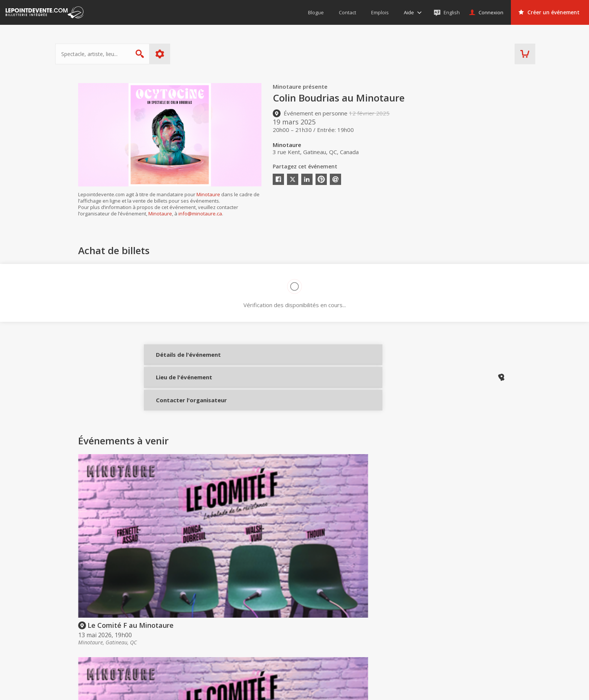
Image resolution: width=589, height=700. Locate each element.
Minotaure (208, 194)
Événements (472, 609)
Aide (294, 645)
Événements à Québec (480, 645)
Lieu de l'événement (179, 385)
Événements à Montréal (482, 635)
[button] (355, 689)
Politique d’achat (309, 635)
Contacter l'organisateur (179, 410)
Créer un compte (398, 624)
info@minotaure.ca (200, 214)
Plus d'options (183, 54)
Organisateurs (401, 609)
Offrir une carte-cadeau (317, 624)
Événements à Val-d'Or (480, 656)
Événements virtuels (477, 624)
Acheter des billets (319, 609)
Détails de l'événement (179, 360)
